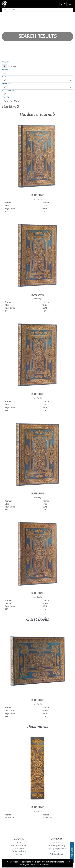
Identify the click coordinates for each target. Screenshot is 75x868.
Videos (19, 854)
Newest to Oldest (12, 101)
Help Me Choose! (19, 845)
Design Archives (19, 851)
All (5, 73)
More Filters (11, 107)
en (62, 4)
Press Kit (56, 851)
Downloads (19, 848)
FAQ (19, 842)
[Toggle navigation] (70, 4)
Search (6, 62)
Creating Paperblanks (56, 848)
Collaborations (56, 854)
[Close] (70, 862)
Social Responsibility (56, 845)
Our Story (56, 842)
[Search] (37, 10)
